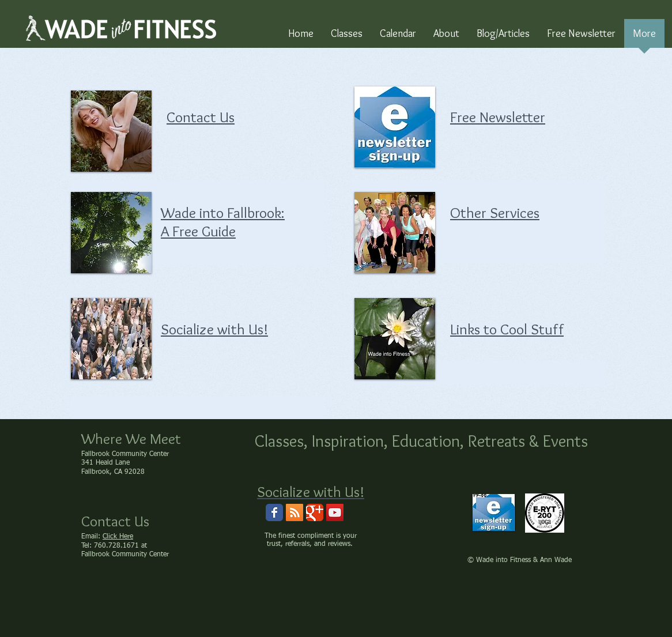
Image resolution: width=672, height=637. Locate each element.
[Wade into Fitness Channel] (335, 512)
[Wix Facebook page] (274, 512)
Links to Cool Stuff (507, 329)
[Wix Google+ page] (315, 512)
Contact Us (201, 117)
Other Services (495, 213)
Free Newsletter (498, 117)
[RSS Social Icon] (295, 512)
